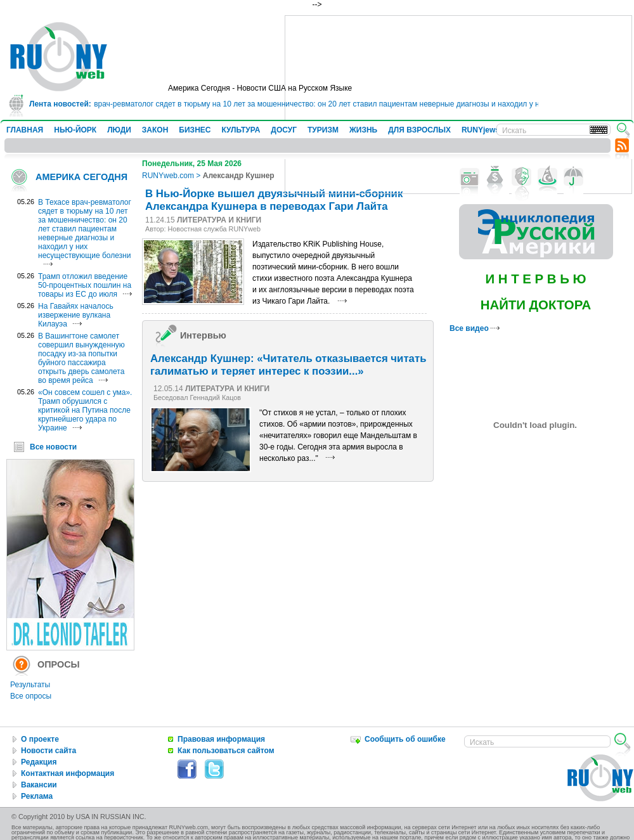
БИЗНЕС (195, 130)
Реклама (37, 796)
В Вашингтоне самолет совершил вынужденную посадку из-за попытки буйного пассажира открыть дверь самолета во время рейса (81, 358)
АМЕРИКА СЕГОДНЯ (81, 177)
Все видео (475, 328)
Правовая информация (221, 739)
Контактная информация (68, 773)
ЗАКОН (155, 130)
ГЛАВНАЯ (25, 130)
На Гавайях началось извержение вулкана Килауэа (76, 315)
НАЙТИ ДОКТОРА (536, 305)
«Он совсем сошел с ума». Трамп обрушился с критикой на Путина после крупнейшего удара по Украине (85, 410)
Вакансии (39, 785)
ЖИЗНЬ (363, 130)
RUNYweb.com (168, 176)
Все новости (53, 447)
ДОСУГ (284, 130)
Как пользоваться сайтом (226, 751)
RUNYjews (481, 130)
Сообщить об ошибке (405, 739)
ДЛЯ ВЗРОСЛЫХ (419, 130)
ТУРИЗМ (323, 130)
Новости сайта (49, 751)
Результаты (30, 685)
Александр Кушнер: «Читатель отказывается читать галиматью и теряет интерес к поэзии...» (288, 365)
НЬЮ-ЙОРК (75, 130)
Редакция (39, 762)
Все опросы (31, 696)
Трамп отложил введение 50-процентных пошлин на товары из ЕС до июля (85, 285)
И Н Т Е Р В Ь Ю (535, 279)
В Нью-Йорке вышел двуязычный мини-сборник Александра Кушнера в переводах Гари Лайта (274, 200)
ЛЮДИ (119, 130)
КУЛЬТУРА (241, 130)
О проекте (40, 739)
